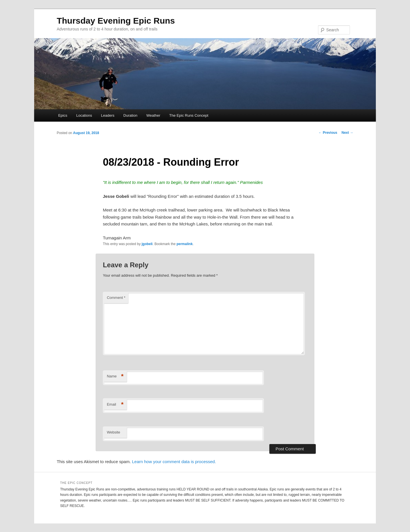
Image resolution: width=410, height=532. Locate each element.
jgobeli (147, 244)
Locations (84, 115)
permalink (185, 244)
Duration (130, 115)
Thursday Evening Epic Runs (116, 21)
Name (115, 376)
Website (113, 432)
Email (115, 405)
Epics (63, 115)
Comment (116, 298)
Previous (328, 133)
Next (347, 133)
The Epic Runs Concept (189, 115)
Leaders (108, 115)
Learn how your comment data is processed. (174, 462)
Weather (153, 115)
